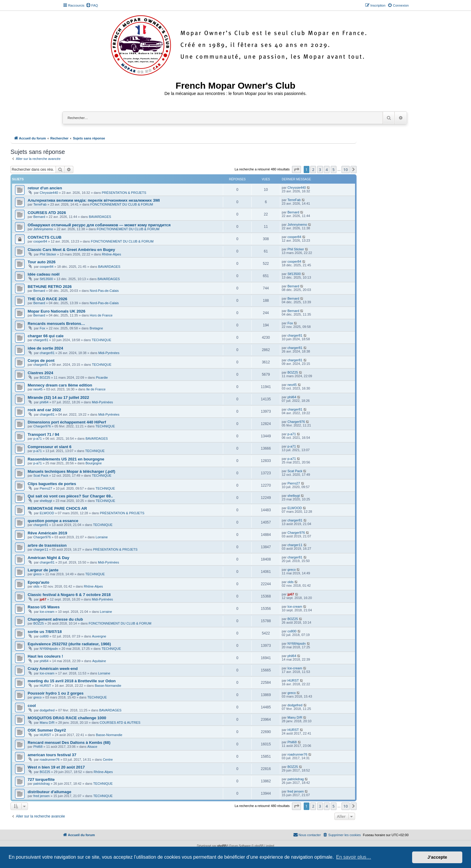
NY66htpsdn (49, 649)
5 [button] (334, 170)
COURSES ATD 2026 (47, 213)
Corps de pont (41, 361)
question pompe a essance (53, 521)
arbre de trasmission (47, 545)
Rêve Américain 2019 (47, 533)
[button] (296, 170)
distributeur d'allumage (49, 792)
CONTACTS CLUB (45, 237)
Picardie (102, 377)
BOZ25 (45, 377)
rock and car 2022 (44, 410)
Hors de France (101, 315)
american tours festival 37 (52, 755)
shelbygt (46, 501)
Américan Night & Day (49, 558)
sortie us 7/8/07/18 (45, 632)
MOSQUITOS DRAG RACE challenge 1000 (67, 718)
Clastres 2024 (40, 373)
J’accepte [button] (437, 857)
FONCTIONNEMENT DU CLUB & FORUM (122, 204)
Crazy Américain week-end (53, 669)
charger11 (41, 549)
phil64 (44, 402)
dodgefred (47, 710)
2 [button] (313, 170)
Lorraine (102, 537)
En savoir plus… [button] (354, 857)
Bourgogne (94, 463)
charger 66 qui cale (46, 336)
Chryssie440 (49, 193)
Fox (42, 328)
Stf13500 (46, 279)
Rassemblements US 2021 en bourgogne (66, 459)
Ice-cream (47, 612)
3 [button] (320, 170)
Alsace (92, 747)
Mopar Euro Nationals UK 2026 (56, 311)
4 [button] (327, 170)
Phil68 (38, 747)
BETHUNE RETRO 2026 (50, 287)
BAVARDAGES (100, 217)
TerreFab (40, 204)
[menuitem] (92, 5)
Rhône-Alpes (111, 254)
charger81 (41, 340)
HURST (45, 686)
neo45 (38, 389)
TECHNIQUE (101, 340)
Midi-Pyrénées (109, 353)
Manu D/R (47, 723)
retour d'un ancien (45, 188)
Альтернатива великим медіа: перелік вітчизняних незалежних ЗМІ (94, 200)
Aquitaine (99, 661)
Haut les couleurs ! (45, 656)
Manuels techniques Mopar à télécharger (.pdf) (71, 471)
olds (36, 586)
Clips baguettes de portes (52, 484)
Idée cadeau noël (44, 274)
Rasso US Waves (44, 607)
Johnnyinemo (43, 229)
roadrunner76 (50, 759)
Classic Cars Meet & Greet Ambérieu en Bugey (71, 250)
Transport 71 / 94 (43, 434)
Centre (108, 759)
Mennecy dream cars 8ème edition (60, 385)
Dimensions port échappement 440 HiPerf (67, 422)
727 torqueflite (41, 779)
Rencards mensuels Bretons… (56, 324)
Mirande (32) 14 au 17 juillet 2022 (58, 397)
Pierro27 (46, 488)
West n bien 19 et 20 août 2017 (56, 767)
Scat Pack (41, 475)
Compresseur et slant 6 (50, 447)
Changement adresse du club (55, 619)
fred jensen (41, 796)
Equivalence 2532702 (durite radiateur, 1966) (69, 644)
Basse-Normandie (108, 686)
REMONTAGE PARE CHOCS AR (57, 508)
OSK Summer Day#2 (47, 730)
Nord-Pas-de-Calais (104, 291)
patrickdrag (41, 784)
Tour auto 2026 (42, 262)
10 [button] (346, 170)
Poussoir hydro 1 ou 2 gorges (56, 693)
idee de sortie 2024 (45, 348)
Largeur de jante (43, 570)
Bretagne (96, 328)
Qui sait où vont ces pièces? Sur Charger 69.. (70, 496)
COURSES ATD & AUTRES (120, 723)
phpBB (222, 846)
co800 (44, 636)
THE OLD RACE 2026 (47, 299)
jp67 (43, 599)
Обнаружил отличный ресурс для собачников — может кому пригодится (99, 225)
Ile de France (96, 389)
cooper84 (40, 241)
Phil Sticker (48, 254)
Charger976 (42, 426)
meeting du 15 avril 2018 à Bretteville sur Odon (72, 681)
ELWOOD (47, 513)
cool (32, 706)
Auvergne (99, 636)
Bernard (39, 217)
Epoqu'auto (38, 582)
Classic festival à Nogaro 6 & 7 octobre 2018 (69, 595)
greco (38, 574)
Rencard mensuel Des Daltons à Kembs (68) (69, 743)
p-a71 (38, 439)
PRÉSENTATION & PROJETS (124, 193)
